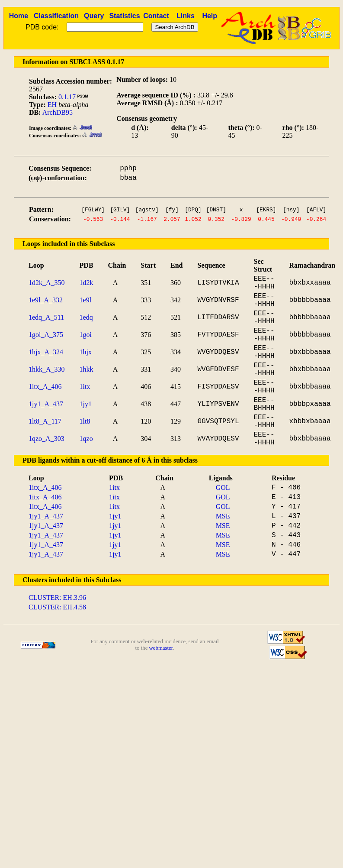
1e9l (86, 300)
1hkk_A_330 (47, 369)
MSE (223, 516)
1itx (85, 387)
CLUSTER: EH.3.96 (57, 598)
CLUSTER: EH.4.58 (57, 607)
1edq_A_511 (46, 317)
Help (210, 16)
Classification (56, 16)
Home (19, 16)
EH (52, 105)
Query (94, 16)
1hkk (87, 369)
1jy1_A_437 (46, 404)
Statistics (124, 16)
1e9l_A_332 (46, 300)
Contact (156, 16)
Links (186, 16)
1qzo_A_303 (46, 439)
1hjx (86, 352)
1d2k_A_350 (47, 283)
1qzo (86, 439)
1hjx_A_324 (46, 352)
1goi (86, 335)
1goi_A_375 (46, 335)
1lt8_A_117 (45, 421)
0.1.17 (67, 97)
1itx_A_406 (45, 387)
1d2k (87, 283)
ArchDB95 (58, 112)
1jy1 (86, 404)
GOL (223, 487)
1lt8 (85, 421)
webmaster (161, 648)
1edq (86, 317)
